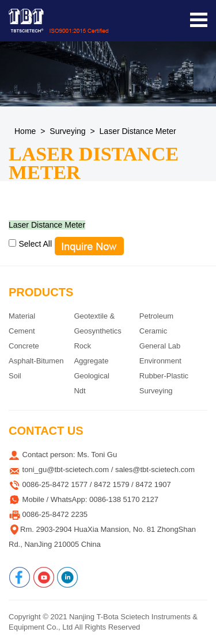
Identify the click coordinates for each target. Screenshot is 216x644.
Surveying (67, 131)
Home (25, 131)
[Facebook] (20, 577)
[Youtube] (44, 577)
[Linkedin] (67, 577)
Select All (35, 244)
